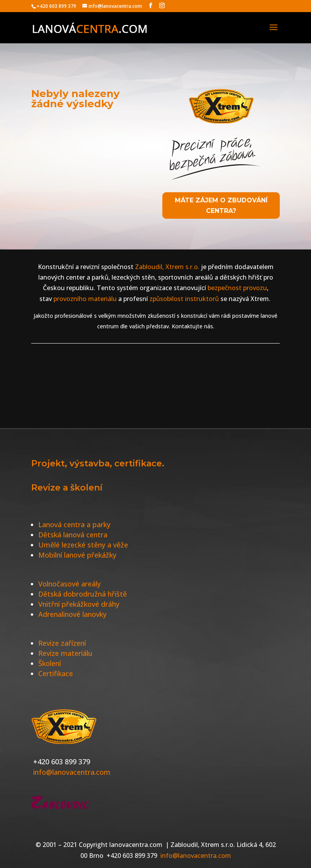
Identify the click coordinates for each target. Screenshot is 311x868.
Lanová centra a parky (74, 524)
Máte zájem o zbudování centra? (221, 205)
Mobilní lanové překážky (77, 555)
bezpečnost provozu (237, 288)
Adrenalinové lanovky (72, 614)
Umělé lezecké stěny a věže (83, 545)
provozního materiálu (85, 299)
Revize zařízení (62, 643)
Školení (50, 663)
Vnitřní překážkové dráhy (79, 604)
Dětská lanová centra (73, 535)
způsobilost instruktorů (184, 299)
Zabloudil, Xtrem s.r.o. (166, 267)
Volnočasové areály (69, 584)
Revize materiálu (65, 653)
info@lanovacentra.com (72, 772)
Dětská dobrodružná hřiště (83, 594)
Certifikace (56, 673)
